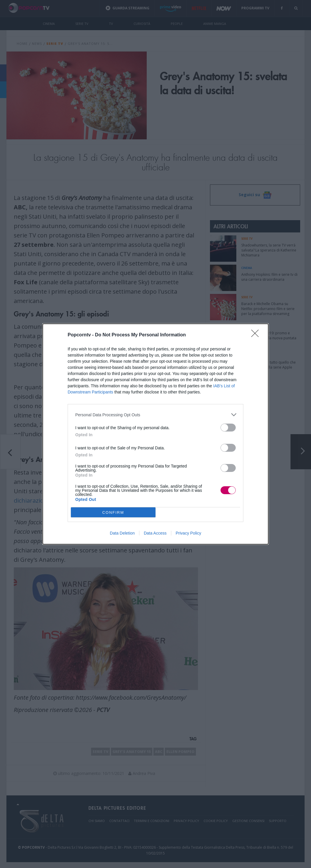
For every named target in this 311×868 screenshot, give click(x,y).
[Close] (257, 335)
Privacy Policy (188, 533)
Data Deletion (122, 533)
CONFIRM (113, 512)
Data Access (155, 533)
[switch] (228, 428)
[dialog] (155, 434)
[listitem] (155, 415)
